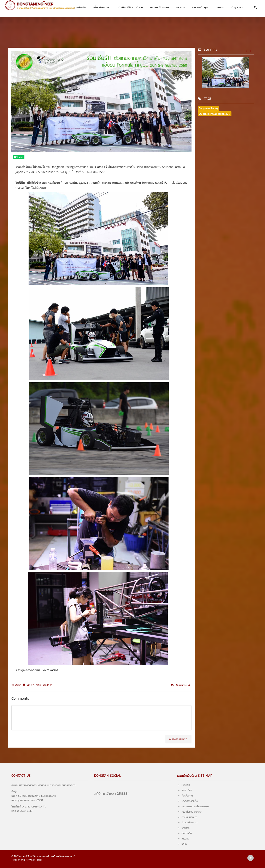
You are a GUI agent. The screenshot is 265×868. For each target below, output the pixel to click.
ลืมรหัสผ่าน (187, 796)
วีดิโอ (184, 844)
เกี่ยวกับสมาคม (102, 7)
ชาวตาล (181, 7)
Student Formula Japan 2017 (215, 114)
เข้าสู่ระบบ (237, 7)
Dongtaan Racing (208, 108)
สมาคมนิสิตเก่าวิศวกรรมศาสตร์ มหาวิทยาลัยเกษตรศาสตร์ (47, 856)
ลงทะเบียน (187, 790)
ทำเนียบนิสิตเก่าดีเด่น (131, 7)
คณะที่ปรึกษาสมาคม (192, 812)
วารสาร (219, 7)
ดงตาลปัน (187, 833)
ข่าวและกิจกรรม (159, 7)
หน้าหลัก (81, 7)
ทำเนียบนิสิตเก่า (189, 817)
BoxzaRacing (50, 670)
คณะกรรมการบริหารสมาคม (195, 806)
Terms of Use (18, 860)
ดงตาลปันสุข (200, 7)
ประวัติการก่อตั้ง (190, 801)
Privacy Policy (35, 860)
